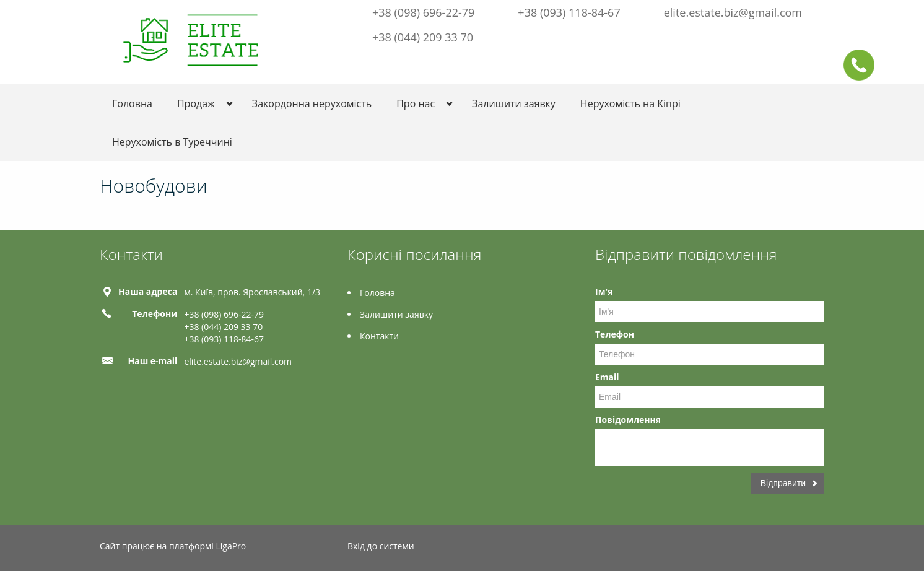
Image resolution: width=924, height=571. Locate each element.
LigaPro (231, 546)
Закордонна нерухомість (312, 103)
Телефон (615, 334)
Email (607, 377)
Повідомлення (628, 420)
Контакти (379, 336)
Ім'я (604, 291)
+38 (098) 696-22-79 (423, 12)
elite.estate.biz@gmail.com (733, 12)
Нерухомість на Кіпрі (630, 103)
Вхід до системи (381, 546)
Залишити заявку (514, 103)
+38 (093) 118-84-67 (569, 12)
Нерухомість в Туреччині (172, 142)
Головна (132, 103)
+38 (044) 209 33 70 (423, 37)
